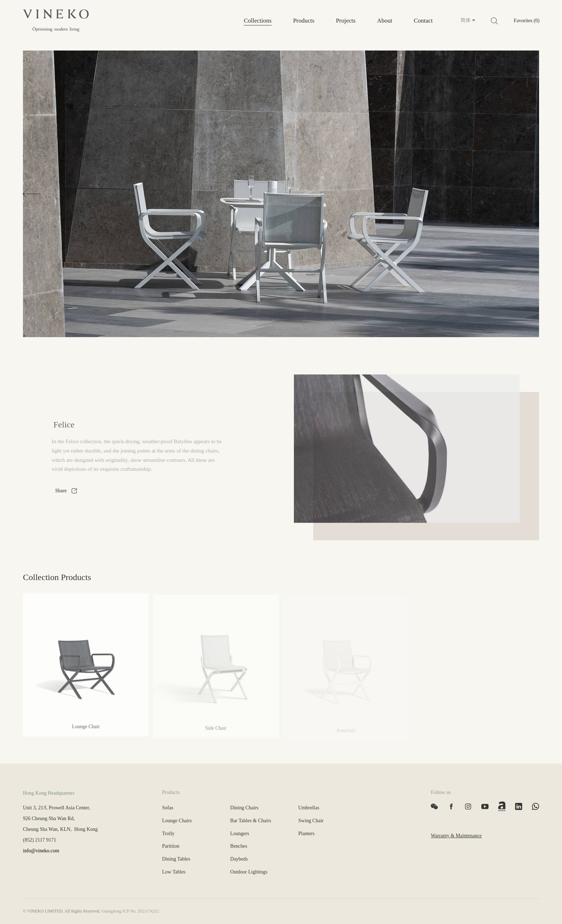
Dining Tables (176, 859)
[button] (32, 194)
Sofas (168, 808)
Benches (239, 846)
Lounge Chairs (177, 821)
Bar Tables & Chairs (251, 821)
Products (304, 21)
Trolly (168, 834)
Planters (306, 834)
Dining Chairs (244, 808)
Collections (258, 21)
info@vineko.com (41, 851)
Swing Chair (311, 821)
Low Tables (174, 872)
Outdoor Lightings (249, 872)
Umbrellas (309, 808)
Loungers (240, 834)
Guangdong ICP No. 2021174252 (130, 911)
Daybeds (239, 859)
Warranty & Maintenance (456, 836)
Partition (171, 846)
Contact (423, 21)
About (385, 21)
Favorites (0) (527, 21)
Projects (346, 21)
